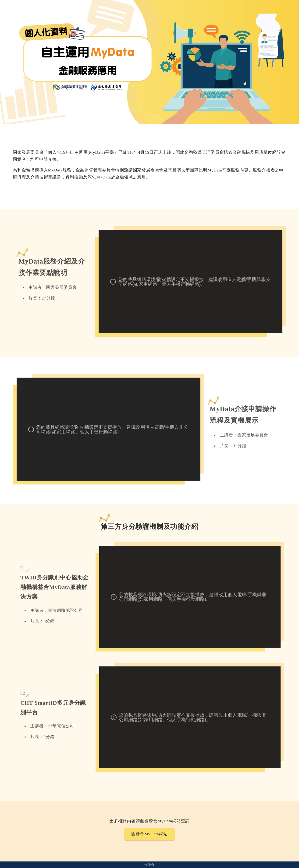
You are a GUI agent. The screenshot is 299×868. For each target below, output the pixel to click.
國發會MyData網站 (149, 834)
